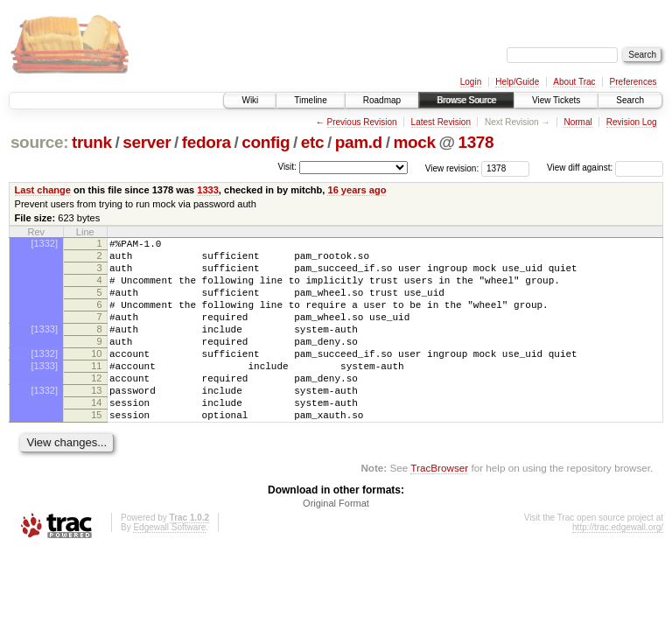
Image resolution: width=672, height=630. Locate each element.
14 (96, 437)
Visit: (287, 167)
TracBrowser (439, 507)
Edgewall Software (169, 567)
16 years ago (357, 190)
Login (471, 82)
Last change (43, 190)
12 (96, 407)
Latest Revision (441, 122)
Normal (577, 122)
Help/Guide (517, 82)
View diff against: (605, 168)
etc (312, 142)
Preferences (633, 82)
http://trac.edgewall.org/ (618, 567)
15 (96, 451)
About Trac (574, 82)
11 (96, 392)
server (147, 142)
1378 (476, 142)
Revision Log (632, 122)
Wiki (250, 100)
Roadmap (382, 100)
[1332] (44, 243)
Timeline (310, 100)
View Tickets (556, 100)
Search (630, 100)
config (266, 142)
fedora (206, 142)
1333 (208, 190)
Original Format (336, 542)
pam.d (359, 142)
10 (96, 377)
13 (96, 422)
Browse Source (466, 100)
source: (39, 142)
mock (414, 142)
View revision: (452, 168)
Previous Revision (362, 122)
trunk (92, 142)
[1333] (44, 347)
